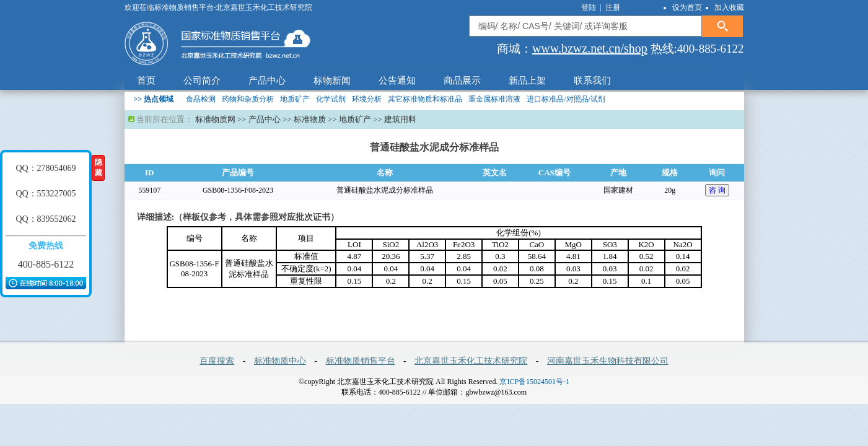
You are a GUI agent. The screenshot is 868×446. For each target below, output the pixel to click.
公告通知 (397, 81)
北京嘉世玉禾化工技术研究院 (471, 361)
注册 (613, 7)
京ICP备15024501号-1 (534, 382)
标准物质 (310, 119)
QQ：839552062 (46, 219)
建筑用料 (400, 119)
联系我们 (592, 81)
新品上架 (527, 81)
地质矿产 (295, 99)
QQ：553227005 (46, 194)
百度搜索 (217, 361)
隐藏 (99, 168)
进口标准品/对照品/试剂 (566, 99)
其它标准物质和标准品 (425, 99)
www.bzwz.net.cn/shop (590, 48)
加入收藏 (729, 7)
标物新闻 (332, 81)
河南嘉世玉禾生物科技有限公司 (608, 361)
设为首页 (687, 7)
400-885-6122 (46, 264)
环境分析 (367, 99)
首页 (146, 81)
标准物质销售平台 (361, 361)
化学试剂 (331, 99)
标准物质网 (215, 119)
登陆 (590, 7)
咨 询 (717, 190)
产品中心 (267, 81)
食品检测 (201, 99)
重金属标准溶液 (494, 99)
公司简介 (202, 81)
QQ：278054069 (46, 168)
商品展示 (462, 81)
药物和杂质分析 (248, 99)
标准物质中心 (280, 361)
